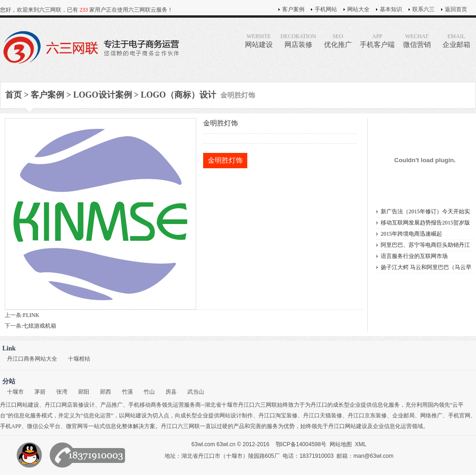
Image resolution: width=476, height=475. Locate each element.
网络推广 (431, 416)
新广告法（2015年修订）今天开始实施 (425, 213)
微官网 (74, 426)
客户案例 (293, 9)
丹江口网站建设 (20, 405)
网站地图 (341, 444)
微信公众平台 (44, 426)
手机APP (11, 426)
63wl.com (203, 444)
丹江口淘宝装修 (278, 416)
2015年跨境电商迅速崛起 (411, 234)
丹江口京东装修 (367, 416)
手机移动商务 (145, 405)
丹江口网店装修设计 (70, 405)
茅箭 (40, 392)
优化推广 (338, 41)
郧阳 (84, 392)
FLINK (31, 315)
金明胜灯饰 (225, 160)
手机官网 (459, 416)
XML (361, 444)
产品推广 (112, 405)
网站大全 (358, 9)
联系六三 (423, 9)
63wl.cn (226, 444)
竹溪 (127, 392)
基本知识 (391, 9)
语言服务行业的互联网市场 (414, 256)
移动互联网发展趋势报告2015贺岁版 (425, 223)
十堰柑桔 (79, 359)
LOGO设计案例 (103, 95)
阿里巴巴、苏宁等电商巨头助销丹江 (425, 245)
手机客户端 (377, 41)
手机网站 (326, 9)
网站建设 (259, 41)
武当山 (196, 392)
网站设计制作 (236, 416)
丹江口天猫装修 (323, 416)
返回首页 (456, 9)
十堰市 (15, 392)
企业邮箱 (456, 41)
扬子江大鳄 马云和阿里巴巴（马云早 (426, 267)
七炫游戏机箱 (40, 326)
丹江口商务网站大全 (32, 359)
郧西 (106, 392)
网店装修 (298, 41)
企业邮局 (403, 416)
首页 (13, 95)
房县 (171, 392)
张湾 (62, 392)
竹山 (149, 392)
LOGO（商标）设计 (178, 95)
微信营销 (417, 41)
